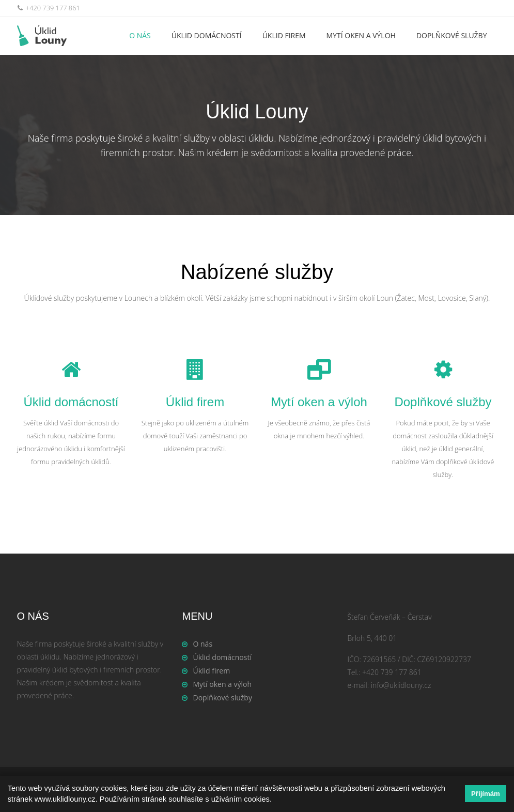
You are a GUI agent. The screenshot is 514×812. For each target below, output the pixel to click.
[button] (275, 800)
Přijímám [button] (486, 794)
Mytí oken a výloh (361, 35)
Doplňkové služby (452, 35)
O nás (140, 35)
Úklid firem (284, 35)
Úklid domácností (207, 35)
